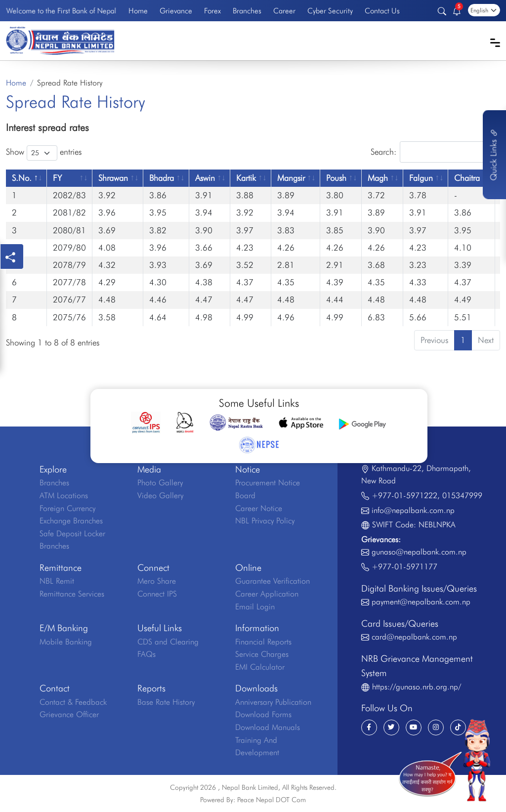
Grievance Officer (69, 714)
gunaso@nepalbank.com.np (419, 552)
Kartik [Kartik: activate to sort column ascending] (246, 178)
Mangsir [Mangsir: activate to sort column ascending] (291, 178)
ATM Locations (64, 495)
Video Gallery (160, 495)
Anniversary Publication (273, 702)
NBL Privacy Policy (265, 521)
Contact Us (382, 11)
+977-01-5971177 (404, 567)
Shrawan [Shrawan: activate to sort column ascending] (113, 178)
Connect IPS (157, 594)
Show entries (44, 153)
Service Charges (262, 654)
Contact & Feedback (73, 702)
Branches (247, 11)
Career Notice (259, 508)
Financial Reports (263, 642)
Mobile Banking (66, 642)
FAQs (147, 654)
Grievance (176, 11)
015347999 (462, 495)
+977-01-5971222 (404, 495)
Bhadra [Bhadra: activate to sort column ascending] (162, 178)
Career (284, 11)
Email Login (255, 607)
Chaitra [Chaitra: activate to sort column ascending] (467, 178)
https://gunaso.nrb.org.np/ (417, 687)
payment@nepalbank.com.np (421, 602)
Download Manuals (268, 727)
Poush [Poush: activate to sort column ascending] (336, 178)
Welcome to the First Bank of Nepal (61, 10)
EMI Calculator (260, 667)
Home (138, 11)
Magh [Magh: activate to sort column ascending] (378, 178)
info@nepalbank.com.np (413, 510)
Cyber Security (330, 11)
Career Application (267, 594)
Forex (212, 11)
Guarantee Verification (273, 581)
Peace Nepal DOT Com (272, 800)
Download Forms (263, 714)
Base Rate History (166, 702)
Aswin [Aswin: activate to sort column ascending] (205, 178)
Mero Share (157, 581)
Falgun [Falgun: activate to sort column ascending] (421, 178)
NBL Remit (57, 581)
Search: (435, 152)
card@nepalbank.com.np (414, 637)
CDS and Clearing (168, 642)
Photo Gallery (160, 483)
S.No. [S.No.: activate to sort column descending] (22, 178)
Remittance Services (72, 594)
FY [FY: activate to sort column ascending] (57, 178)
